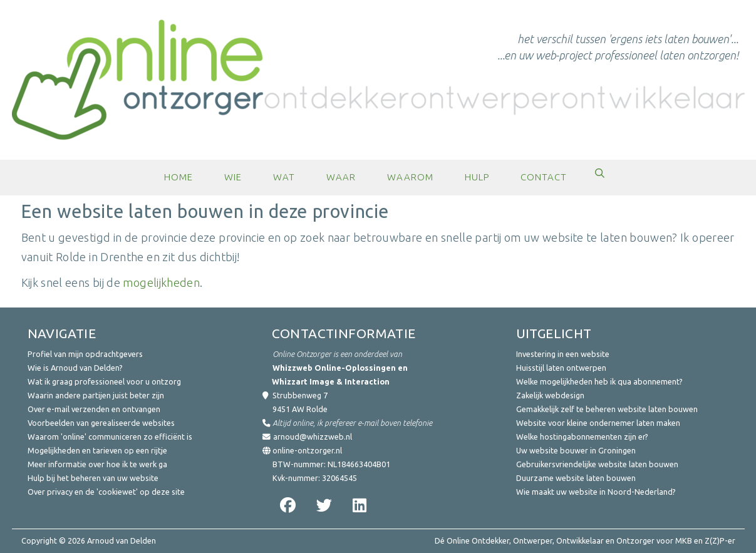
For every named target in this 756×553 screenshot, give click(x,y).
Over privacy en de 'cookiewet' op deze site (106, 492)
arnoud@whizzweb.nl (313, 437)
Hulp (477, 177)
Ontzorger (635, 540)
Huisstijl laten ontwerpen (561, 368)
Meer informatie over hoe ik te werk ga (97, 464)
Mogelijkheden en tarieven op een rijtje (97, 450)
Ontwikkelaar (580, 540)
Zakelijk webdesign (550, 395)
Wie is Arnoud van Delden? (75, 368)
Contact (544, 177)
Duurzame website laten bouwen (576, 478)
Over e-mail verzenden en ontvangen (94, 409)
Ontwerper (533, 540)
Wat (284, 177)
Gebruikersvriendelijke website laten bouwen (597, 464)
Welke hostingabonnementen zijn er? (582, 437)
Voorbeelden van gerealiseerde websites (101, 423)
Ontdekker (490, 540)
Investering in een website (563, 354)
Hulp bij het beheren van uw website (93, 478)
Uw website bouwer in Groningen (576, 450)
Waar (341, 177)
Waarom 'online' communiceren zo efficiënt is (110, 437)
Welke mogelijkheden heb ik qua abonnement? (599, 381)
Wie (233, 177)
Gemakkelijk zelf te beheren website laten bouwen (607, 409)
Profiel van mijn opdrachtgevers (85, 354)
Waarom (410, 177)
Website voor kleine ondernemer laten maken (598, 423)
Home (179, 177)
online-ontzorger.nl (307, 450)
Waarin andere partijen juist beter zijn (96, 395)
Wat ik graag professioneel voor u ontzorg (104, 381)
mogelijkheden (161, 282)
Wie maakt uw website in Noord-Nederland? (596, 492)
